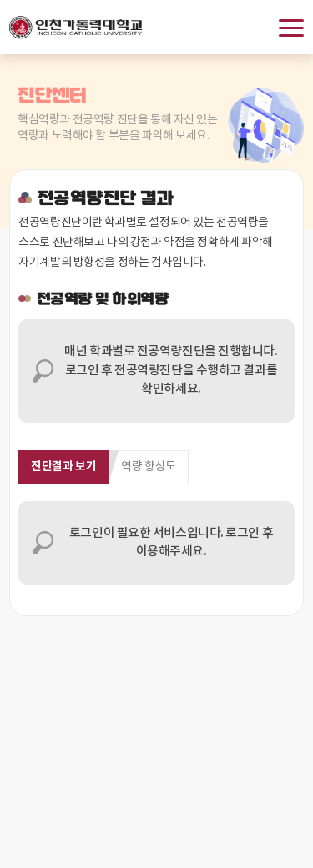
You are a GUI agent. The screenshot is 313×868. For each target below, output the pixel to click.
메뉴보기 (291, 28)
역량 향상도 (148, 467)
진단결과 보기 (63, 467)
